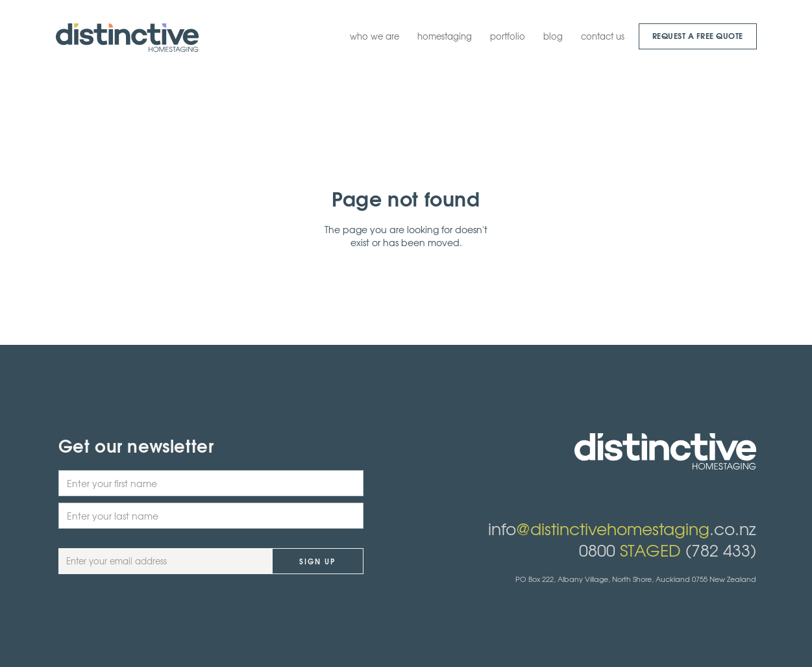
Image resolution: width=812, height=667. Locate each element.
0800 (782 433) (668, 550)
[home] (127, 38)
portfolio (508, 36)
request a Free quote (698, 35)
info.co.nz (622, 528)
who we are (375, 36)
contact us (603, 36)
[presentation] (157, 619)
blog (553, 36)
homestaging (445, 36)
